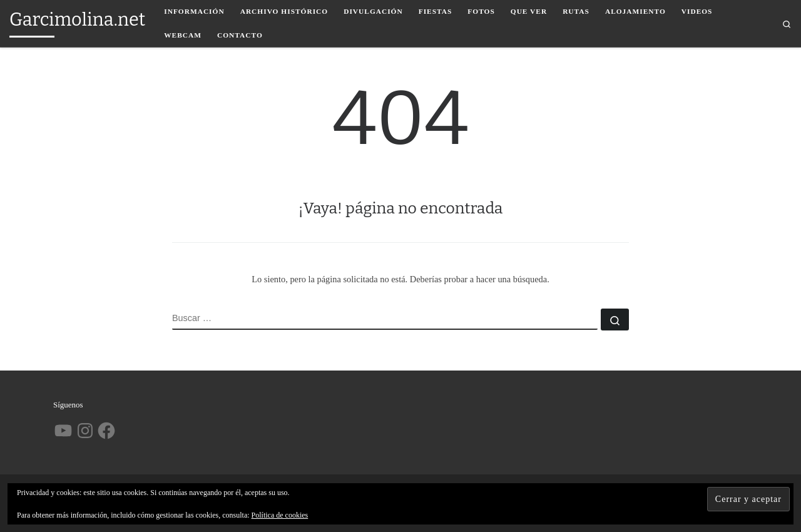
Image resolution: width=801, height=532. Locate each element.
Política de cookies (280, 515)
